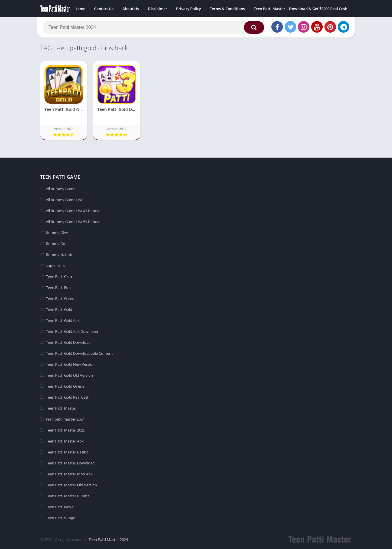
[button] (252, 28)
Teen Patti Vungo (61, 517)
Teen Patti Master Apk (65, 440)
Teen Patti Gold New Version (70, 364)
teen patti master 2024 (65, 419)
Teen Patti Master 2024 (108, 539)
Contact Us (104, 9)
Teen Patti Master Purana (68, 495)
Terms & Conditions (227, 9)
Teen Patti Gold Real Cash (68, 397)
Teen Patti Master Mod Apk (69, 473)
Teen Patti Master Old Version (71, 484)
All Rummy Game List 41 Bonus (72, 210)
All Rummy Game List (64, 199)
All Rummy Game (61, 188)
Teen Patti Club (59, 276)
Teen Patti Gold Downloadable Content (79, 353)
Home (80, 9)
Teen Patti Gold (59, 309)
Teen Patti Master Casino (67, 451)
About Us (131, 9)
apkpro (43, 162)
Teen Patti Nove (60, 506)
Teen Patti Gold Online (65, 386)
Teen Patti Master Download (70, 462)
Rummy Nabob (59, 254)
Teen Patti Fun (58, 287)
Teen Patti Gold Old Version (69, 375)
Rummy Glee (57, 232)
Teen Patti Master (61, 408)
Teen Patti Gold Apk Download (72, 331)
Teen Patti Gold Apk (63, 320)
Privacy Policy (188, 9)
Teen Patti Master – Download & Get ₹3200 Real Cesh (300, 9)
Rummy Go (56, 243)
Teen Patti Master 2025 (66, 430)
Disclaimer (157, 9)
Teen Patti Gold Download (68, 342)
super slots (55, 265)
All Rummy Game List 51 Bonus (72, 221)
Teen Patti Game (60, 298)
